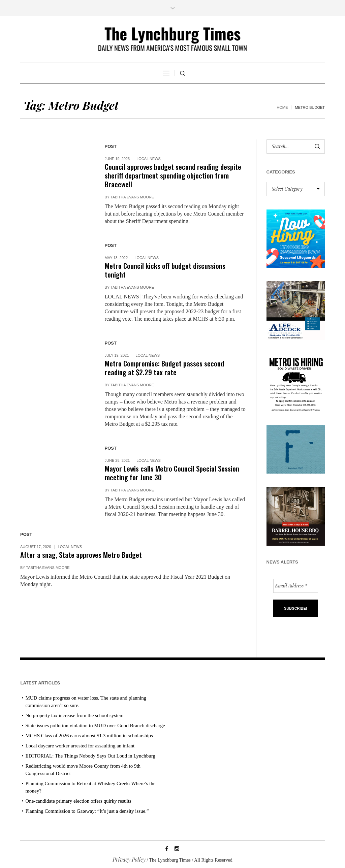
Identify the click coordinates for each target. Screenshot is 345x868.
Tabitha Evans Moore (132, 197)
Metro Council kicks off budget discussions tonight (165, 270)
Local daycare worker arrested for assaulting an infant (80, 746)
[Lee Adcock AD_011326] (296, 310)
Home (282, 107)
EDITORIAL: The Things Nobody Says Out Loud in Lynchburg (90, 756)
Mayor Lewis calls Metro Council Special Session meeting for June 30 (172, 473)
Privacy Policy (129, 859)
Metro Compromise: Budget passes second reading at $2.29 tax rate (164, 368)
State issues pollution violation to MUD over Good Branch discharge (95, 726)
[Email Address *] (296, 586)
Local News (149, 159)
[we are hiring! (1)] (296, 381)
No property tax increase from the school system (74, 715)
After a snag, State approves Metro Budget (81, 555)
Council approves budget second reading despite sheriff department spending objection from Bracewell (173, 175)
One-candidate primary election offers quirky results (78, 801)
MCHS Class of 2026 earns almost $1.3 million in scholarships (89, 736)
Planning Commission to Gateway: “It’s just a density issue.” (87, 811)
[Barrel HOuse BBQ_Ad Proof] (296, 516)
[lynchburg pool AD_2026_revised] (296, 238)
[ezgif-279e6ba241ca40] (296, 448)
